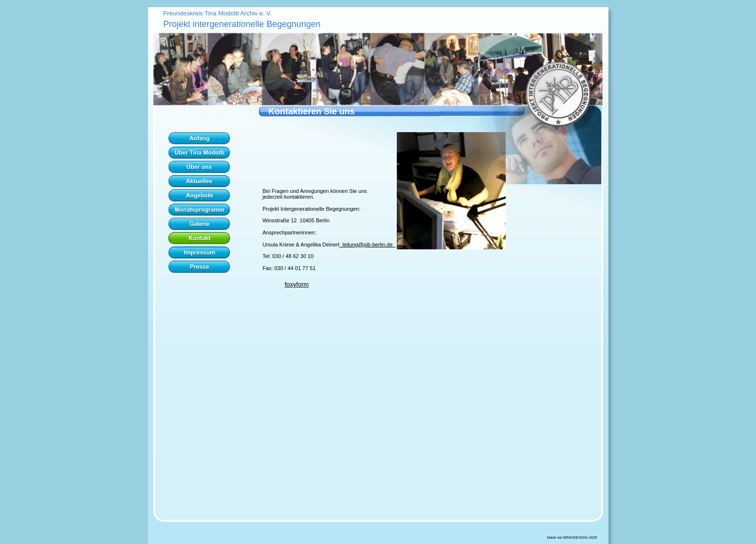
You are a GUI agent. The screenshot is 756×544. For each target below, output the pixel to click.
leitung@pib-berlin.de (368, 245)
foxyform (297, 284)
